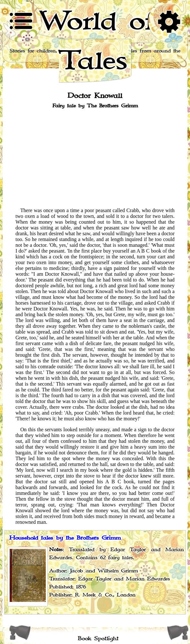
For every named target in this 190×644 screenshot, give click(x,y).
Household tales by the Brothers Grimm (65, 538)
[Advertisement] (95, 157)
